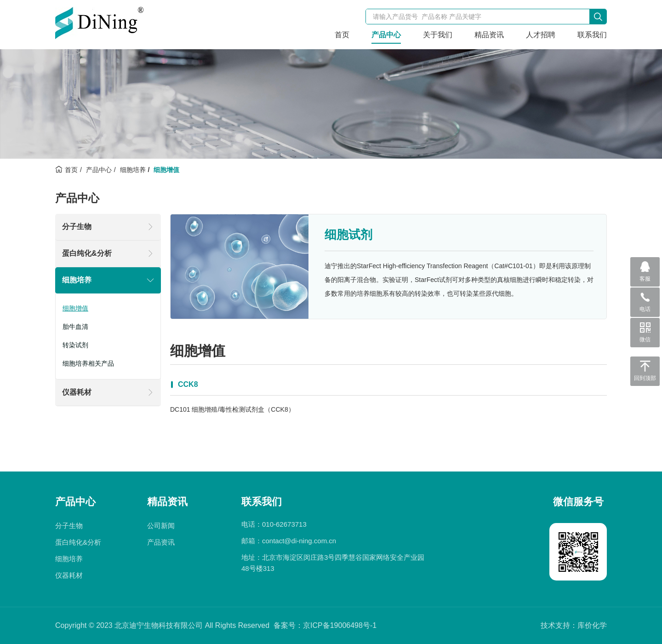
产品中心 (386, 35)
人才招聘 (541, 35)
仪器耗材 (77, 392)
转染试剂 (75, 345)
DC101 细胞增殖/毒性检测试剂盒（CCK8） (232, 409)
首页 (342, 35)
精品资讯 (489, 35)
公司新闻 (161, 526)
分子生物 (77, 227)
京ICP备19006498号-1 (340, 625)
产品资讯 (161, 542)
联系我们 (592, 35)
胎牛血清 (75, 327)
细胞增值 (75, 308)
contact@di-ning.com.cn (299, 541)
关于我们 (438, 35)
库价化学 (592, 625)
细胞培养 (133, 170)
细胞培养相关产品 (88, 363)
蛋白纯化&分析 (87, 253)
